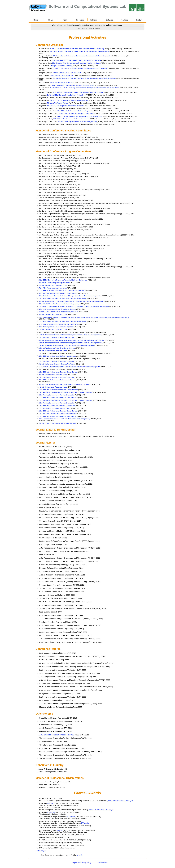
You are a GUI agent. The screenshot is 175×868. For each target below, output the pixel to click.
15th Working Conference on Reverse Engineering (57, 403)
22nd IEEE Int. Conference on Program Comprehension (59, 312)
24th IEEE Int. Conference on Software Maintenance (58, 406)
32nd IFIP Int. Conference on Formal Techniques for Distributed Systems (78, 92)
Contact (139, 20)
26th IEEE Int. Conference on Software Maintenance (58, 380)
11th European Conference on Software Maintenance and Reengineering (65, 419)
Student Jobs (103, 863)
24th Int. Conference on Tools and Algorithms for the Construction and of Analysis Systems (84, 78)
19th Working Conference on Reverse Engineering (57, 338)
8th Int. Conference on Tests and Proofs (53, 314)
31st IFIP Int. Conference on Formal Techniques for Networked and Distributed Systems (70, 367)
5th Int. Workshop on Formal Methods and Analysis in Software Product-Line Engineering (70, 296)
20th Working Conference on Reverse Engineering (57, 327)
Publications (95, 20)
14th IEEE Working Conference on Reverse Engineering (77, 122)
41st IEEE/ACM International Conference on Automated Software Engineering (77, 49)
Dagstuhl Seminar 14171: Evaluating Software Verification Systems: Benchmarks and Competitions (84, 88)
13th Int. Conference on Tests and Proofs (67, 73)
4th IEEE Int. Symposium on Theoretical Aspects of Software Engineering (65, 384)
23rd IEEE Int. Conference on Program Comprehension (59, 293)
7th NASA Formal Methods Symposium (53, 288)
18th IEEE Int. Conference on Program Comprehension (59, 390)
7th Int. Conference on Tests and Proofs (53, 329)
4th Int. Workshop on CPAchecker (61, 75)
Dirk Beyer (42, 851)
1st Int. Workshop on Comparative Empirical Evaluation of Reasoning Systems (67, 345)
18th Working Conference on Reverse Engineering (57, 361)
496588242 (51, 803)
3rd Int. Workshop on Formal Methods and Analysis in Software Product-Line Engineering (70, 343)
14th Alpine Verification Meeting (61, 66)
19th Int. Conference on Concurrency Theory (55, 408)
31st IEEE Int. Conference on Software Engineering (75, 111)
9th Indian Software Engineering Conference (55, 283)
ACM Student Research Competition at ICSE (57, 735)
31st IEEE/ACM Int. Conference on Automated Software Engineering (63, 280)
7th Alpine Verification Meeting (58, 103)
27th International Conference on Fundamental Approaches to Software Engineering (82, 56)
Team (65, 20)
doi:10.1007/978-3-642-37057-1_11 (121, 801)
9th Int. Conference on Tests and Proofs (53, 285)
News (50, 20)
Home (36, 20)
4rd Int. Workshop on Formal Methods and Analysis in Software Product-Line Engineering (70, 335)
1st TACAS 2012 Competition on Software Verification (66, 106)
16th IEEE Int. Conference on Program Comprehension (59, 411)
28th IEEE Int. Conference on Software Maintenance (58, 356)
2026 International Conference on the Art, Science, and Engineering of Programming (79, 51)
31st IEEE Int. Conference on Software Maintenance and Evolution (63, 291)
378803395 (71, 817)
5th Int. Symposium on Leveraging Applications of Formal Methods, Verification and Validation (72, 340)
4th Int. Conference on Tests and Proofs (53, 387)
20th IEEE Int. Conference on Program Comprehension (69, 100)
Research (80, 20)
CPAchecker (85, 823)
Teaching (124, 20)
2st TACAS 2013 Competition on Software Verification (66, 95)
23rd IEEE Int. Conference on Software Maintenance (58, 413)
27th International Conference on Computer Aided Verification (74, 85)
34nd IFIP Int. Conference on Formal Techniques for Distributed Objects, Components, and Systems (74, 306)
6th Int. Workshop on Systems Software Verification (57, 364)
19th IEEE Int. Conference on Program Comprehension (59, 372)
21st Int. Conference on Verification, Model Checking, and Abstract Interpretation (81, 68)
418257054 (51, 812)
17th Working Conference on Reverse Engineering (57, 377)
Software (109, 20)
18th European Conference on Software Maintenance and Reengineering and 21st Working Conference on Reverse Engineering (84, 317)
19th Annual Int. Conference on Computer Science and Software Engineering (66, 392)
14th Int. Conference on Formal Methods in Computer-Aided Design (63, 299)
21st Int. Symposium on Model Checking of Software (58, 309)
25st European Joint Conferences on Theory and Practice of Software (77, 60)
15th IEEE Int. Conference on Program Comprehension (59, 416)
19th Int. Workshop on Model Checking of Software (57, 348)
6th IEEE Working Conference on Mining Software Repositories (80, 116)
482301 (60, 830)
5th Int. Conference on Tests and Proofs (53, 375)
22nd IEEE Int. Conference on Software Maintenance (58, 423)
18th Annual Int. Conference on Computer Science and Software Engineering (66, 400)
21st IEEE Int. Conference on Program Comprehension (59, 324)
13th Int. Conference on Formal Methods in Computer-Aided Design (63, 322)
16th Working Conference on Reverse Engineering (57, 395)
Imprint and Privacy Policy (82, 863)
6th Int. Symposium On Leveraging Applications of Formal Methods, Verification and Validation (72, 301)
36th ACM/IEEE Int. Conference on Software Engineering (59, 304)
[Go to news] (87, 25)
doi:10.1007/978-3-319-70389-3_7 (101, 810)
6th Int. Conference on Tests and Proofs (53, 351)
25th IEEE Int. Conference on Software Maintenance (71, 119)
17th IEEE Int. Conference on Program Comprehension (77, 114)
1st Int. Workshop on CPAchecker (61, 83)
